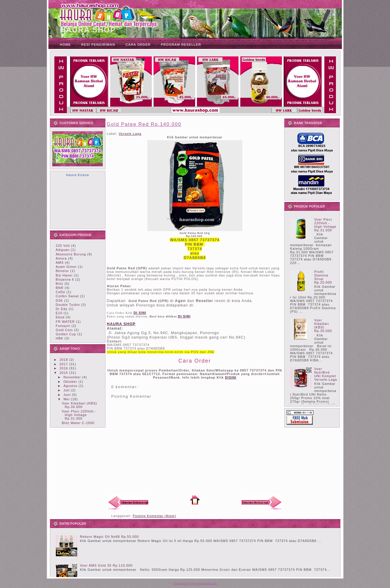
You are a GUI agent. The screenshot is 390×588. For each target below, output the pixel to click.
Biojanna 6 (65, 279)
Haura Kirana (78, 175)
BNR (60, 288)
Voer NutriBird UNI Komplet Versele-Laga (326, 374)
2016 (64, 368)
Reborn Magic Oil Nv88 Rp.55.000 (109, 537)
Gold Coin (64, 330)
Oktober (70, 382)
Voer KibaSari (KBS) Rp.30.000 (79, 405)
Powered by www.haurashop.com (195, 583)
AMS (60, 263)
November (72, 377)
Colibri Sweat (67, 296)
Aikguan (63, 250)
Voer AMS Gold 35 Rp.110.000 (106, 565)
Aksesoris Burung (71, 254)
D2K (59, 301)
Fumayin (63, 326)
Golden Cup (66, 334)
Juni (67, 395)
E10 (59, 313)
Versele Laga (130, 134)
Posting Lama (261, 502)
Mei (67, 399)
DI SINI (184, 316)
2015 (64, 373)
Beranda (195, 500)
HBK (60, 338)
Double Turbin (68, 305)
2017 (64, 364)
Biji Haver (64, 275)
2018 (64, 360)
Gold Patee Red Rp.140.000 (144, 124)
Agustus (71, 386)
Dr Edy (62, 309)
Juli (67, 390)
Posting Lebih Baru (128, 502)
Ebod (60, 317)
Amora (61, 258)
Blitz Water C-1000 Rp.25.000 (78, 425)
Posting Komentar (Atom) (155, 516)
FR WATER (65, 322)
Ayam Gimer (66, 267)
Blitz (60, 284)
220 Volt (63, 246)
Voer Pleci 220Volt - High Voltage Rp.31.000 (79, 415)
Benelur (63, 271)
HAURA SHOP (88, 30)
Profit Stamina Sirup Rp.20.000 (323, 277)
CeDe (61, 292)
